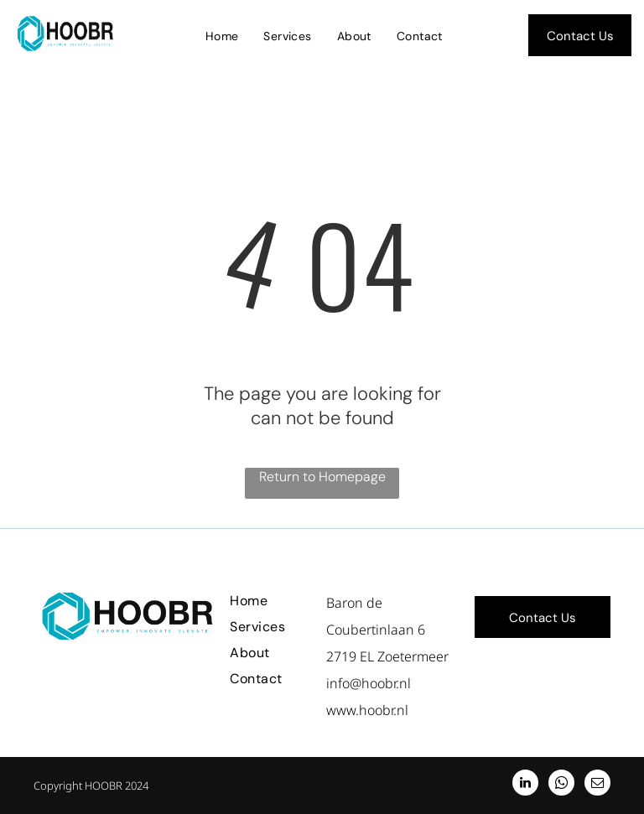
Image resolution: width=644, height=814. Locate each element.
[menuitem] (222, 36)
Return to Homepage (322, 477)
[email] (597, 785)
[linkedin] (525, 785)
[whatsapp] (561, 785)
